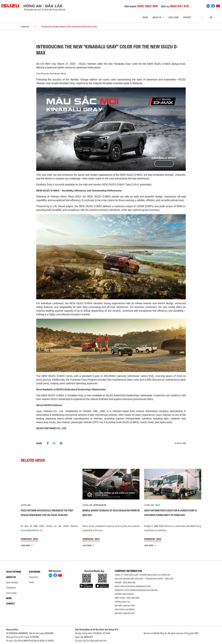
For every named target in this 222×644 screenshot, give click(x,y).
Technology (11, 588)
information (26, 539)
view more (27, 545)
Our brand (35, 572)
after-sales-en (100, 505)
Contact (187, 17)
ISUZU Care (173, 17)
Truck (31, 582)
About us (11, 577)
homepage (25, 27)
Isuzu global (11, 593)
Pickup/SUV (33, 577)
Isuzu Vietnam (14, 572)
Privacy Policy (12, 630)
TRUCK (157, 505)
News (145, 17)
